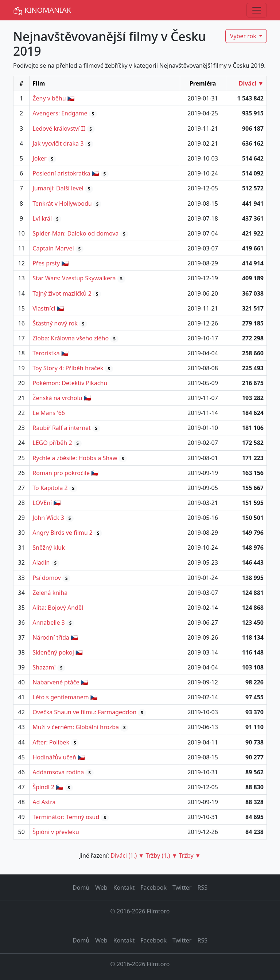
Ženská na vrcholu (57, 398)
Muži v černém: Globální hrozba (76, 727)
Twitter (182, 888)
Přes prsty (46, 263)
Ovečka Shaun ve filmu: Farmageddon (84, 712)
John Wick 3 (48, 518)
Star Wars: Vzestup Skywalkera (74, 278)
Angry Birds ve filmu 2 (63, 533)
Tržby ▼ (190, 855)
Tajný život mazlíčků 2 (62, 293)
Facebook (153, 888)
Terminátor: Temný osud (66, 817)
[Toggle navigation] (257, 10)
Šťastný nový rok (55, 323)
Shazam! (44, 667)
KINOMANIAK (42, 10)
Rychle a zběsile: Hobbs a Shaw (75, 458)
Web (101, 888)
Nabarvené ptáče (56, 682)
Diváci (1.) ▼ (127, 855)
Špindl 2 (43, 787)
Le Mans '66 (49, 413)
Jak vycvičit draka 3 (58, 143)
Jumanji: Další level (58, 188)
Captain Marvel (53, 248)
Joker (39, 158)
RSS (202, 888)
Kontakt (124, 888)
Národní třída (51, 637)
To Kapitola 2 (50, 488)
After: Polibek (51, 742)
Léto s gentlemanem (61, 697)
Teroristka (46, 353)
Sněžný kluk (48, 548)
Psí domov (47, 578)
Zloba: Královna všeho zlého (71, 338)
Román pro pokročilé (61, 473)
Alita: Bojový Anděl (58, 608)
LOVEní (42, 503)
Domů (81, 888)
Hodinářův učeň (54, 757)
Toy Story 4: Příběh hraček (68, 368)
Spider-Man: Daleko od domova (75, 233)
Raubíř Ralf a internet (62, 428)
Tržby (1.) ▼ (161, 855)
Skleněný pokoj (53, 652)
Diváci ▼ (251, 83)
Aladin (41, 562)
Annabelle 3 (48, 623)
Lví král (42, 218)
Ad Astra (44, 802)
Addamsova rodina (58, 772)
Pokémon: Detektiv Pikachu (70, 383)
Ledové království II (59, 129)
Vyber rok (244, 36)
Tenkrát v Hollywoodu (62, 203)
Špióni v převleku (56, 832)
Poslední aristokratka (61, 173)
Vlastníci (44, 308)
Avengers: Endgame (60, 113)
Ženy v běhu (49, 98)
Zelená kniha (50, 593)
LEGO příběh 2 (52, 443)
